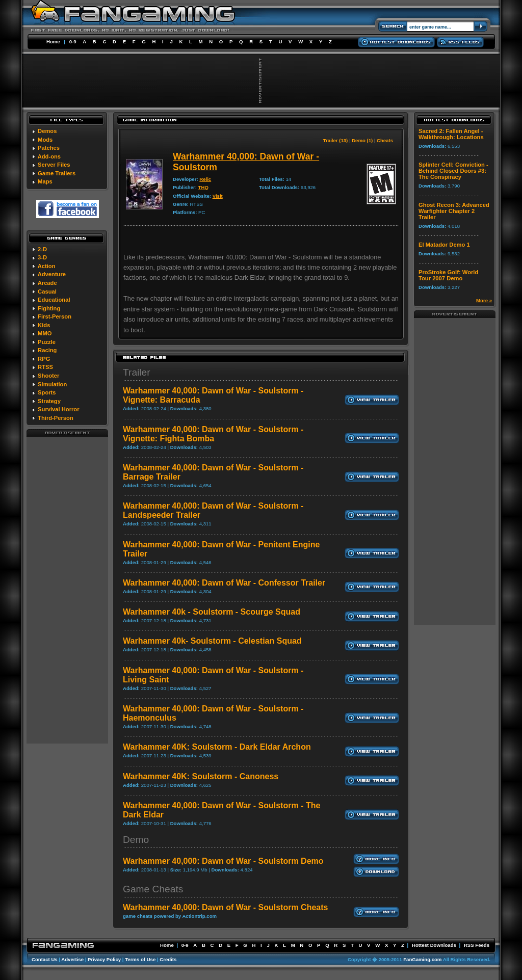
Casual (47, 292)
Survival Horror (58, 409)
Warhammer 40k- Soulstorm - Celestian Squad (212, 641)
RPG (44, 359)
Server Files (54, 165)
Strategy (49, 401)
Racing (47, 350)
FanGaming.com (422, 959)
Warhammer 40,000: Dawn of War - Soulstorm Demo (223, 861)
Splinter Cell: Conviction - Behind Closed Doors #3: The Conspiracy (453, 171)
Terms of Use (140, 959)
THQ (203, 187)
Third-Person (56, 418)
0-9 (73, 42)
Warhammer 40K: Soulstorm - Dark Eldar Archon (217, 747)
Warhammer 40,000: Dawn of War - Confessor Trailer (224, 583)
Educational (54, 300)
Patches (49, 148)
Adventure (52, 274)
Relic (205, 179)
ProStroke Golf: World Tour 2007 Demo (448, 275)
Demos (47, 131)
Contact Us (45, 959)
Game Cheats (153, 889)
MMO (45, 333)
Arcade (47, 283)
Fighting (49, 308)
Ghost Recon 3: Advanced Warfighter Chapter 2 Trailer (454, 211)
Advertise (72, 959)
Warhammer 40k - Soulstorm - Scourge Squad (212, 612)
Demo (136, 840)
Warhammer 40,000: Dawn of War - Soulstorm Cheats (225, 907)
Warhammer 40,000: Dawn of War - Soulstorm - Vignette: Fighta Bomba (213, 434)
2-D (42, 249)
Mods (45, 140)
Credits (168, 959)
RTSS (45, 367)
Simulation (52, 384)
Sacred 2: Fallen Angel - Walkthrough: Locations (451, 134)
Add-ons (49, 156)
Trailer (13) (336, 140)
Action (47, 266)
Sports (47, 392)
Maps (45, 181)
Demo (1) (362, 140)
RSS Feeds (477, 945)
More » (484, 300)
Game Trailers (57, 173)
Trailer (137, 372)
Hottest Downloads (434, 945)
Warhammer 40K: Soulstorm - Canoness (201, 776)
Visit (218, 196)
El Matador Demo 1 (444, 245)
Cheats (385, 140)
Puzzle (47, 342)
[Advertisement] (67, 590)
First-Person (55, 316)
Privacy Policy (104, 959)
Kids (44, 325)
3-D (42, 257)
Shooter (48, 376)
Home (53, 42)
